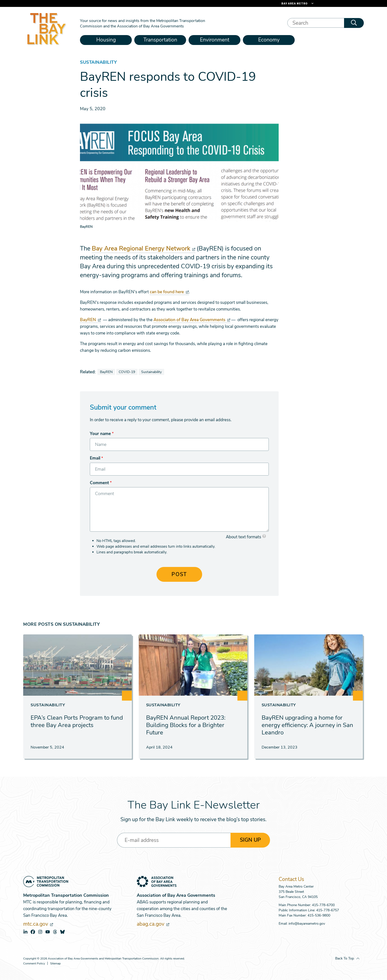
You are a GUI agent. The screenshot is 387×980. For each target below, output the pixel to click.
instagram (40, 932)
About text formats (243, 537)
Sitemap (55, 964)
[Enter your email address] (174, 840)
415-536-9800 (319, 915)
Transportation (160, 40)
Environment (215, 40)
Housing (106, 40)
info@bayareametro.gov (307, 924)
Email (95, 458)
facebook (33, 932)
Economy (269, 40)
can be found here (169, 292)
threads (55, 932)
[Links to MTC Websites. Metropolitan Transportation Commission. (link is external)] (270, 3)
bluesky (62, 932)
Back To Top (345, 958)
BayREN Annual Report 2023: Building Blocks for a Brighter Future (186, 725)
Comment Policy (34, 964)
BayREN (90, 320)
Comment (99, 483)
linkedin (25, 932)
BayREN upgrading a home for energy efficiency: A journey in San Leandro (307, 725)
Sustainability (151, 372)
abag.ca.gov (153, 924)
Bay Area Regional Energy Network (144, 249)
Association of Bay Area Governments (192, 320)
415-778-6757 (328, 910)
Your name (100, 434)
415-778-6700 (323, 905)
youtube (48, 932)
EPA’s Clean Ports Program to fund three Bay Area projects (77, 721)
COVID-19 (127, 372)
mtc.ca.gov (38, 924)
